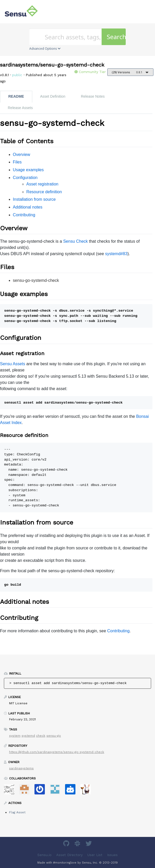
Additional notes (28, 207)
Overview (22, 155)
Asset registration (43, 184)
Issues (112, 855)
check (41, 736)
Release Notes (93, 96)
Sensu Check (76, 241)
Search (116, 37)
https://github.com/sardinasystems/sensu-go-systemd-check (57, 752)
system (15, 736)
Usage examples (28, 170)
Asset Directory (69, 855)
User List (95, 855)
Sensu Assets (13, 364)
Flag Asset (17, 812)
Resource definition (44, 192)
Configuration (25, 178)
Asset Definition (53, 96)
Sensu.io (44, 855)
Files (17, 162)
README (16, 96)
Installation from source (34, 199)
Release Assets (20, 108)
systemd (28, 736)
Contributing (24, 215)
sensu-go (54, 736)
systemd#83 (116, 254)
